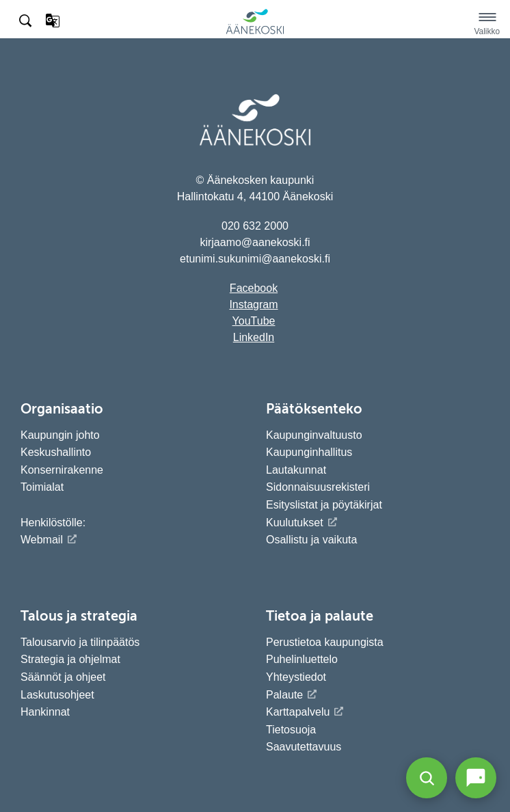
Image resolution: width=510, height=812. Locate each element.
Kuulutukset (295, 523)
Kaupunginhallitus (309, 452)
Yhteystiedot (296, 677)
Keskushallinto (56, 452)
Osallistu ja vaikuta (311, 540)
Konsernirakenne (62, 470)
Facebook (254, 288)
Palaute (284, 695)
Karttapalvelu (298, 712)
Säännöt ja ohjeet (63, 677)
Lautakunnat (296, 470)
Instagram (253, 304)
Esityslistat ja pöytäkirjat (324, 505)
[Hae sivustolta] (27, 21)
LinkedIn (254, 337)
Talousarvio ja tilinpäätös (80, 642)
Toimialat (42, 487)
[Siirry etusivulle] (255, 32)
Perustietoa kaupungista (325, 642)
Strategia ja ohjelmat (70, 659)
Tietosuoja (291, 730)
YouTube (254, 321)
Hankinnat (47, 712)
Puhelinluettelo (302, 659)
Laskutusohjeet (57, 695)
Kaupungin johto (60, 435)
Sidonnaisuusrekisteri (318, 487)
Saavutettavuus (304, 747)
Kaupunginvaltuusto (314, 435)
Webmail (42, 540)
